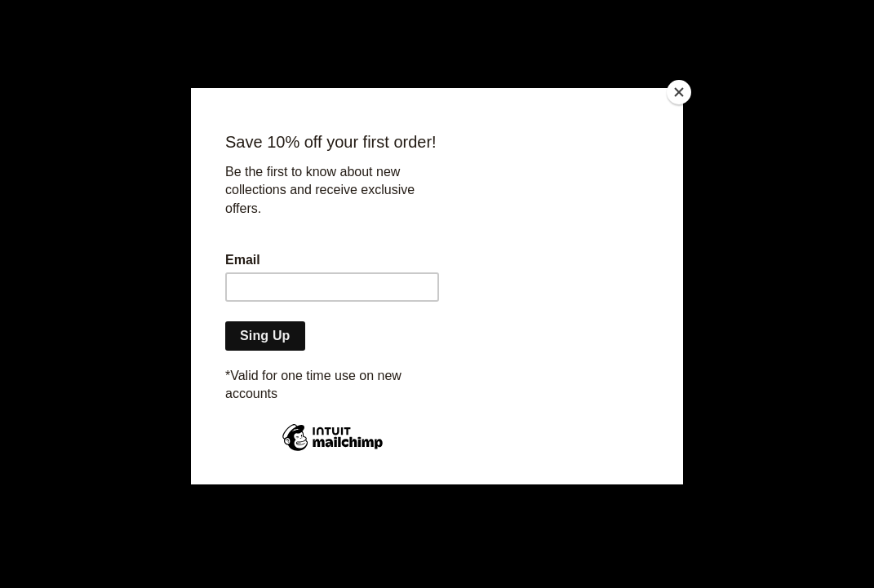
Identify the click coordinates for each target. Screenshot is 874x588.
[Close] (679, 92)
